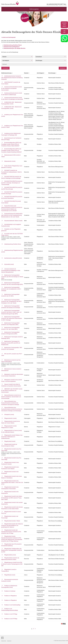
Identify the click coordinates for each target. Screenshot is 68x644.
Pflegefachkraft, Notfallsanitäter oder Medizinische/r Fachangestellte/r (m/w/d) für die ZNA (12, 550)
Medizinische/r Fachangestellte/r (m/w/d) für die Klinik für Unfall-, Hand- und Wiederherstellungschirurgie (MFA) (11, 312)
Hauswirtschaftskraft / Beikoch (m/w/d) (13, 221)
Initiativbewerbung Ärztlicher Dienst (13, 45)
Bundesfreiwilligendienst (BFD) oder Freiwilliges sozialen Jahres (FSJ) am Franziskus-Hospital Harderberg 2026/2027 (11, 150)
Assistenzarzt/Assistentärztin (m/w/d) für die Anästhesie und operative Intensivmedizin (11, 88)
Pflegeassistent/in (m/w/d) (10, 418)
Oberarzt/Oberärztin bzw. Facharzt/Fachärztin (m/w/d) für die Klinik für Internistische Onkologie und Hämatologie (12, 409)
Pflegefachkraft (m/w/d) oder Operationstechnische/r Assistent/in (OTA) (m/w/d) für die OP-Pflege (11, 532)
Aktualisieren (63, 68)
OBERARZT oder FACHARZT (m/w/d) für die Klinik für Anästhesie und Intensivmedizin (12, 391)
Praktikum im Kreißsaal (10, 591)
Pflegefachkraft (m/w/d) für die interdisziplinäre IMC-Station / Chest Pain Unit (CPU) (12, 482)
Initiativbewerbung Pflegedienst (11, 47)
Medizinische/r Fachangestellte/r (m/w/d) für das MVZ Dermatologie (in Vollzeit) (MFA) (12, 277)
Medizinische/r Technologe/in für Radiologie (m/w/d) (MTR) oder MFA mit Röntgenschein (11, 343)
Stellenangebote (34, 9)
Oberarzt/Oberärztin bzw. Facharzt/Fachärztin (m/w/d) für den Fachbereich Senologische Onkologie (10, 403)
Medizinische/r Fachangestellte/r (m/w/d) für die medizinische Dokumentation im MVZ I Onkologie (12, 318)
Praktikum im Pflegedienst (10, 596)
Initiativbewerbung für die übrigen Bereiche (14, 48)
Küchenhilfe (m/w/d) (9, 264)
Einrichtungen (53, 73)
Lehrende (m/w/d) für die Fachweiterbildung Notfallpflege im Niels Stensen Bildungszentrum (11, 271)
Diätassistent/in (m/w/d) (10, 161)
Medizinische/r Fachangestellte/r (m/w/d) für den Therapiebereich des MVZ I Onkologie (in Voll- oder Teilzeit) (11, 301)
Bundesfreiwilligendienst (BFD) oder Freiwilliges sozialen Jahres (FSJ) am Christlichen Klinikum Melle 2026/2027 (11, 144)
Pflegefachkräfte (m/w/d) (10, 555)
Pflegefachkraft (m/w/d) (10, 441)
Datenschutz (4, 641)
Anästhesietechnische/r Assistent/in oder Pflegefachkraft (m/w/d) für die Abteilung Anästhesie (12, 78)
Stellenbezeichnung (7, 73)
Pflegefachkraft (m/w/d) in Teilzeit (12, 521)
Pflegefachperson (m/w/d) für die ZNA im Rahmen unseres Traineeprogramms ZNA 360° (12, 564)
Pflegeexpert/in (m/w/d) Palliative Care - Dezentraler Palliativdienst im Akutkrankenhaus (12, 437)
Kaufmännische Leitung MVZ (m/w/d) (13, 258)
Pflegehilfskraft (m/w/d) (10, 575)
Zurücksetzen (5, 68)
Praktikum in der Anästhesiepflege (12, 605)
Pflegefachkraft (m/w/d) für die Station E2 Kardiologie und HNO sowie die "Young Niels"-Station (12, 498)
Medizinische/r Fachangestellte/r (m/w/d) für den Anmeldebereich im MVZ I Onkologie (11, 289)
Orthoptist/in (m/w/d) (9, 415)
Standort (27, 73)
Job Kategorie (41, 73)
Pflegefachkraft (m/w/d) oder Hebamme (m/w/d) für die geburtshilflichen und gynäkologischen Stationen (12, 525)
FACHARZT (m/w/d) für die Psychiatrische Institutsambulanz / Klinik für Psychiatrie (12, 172)
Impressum (9, 641)
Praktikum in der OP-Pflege (11, 614)
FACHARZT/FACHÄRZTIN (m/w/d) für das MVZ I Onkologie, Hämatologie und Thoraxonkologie (12, 183)
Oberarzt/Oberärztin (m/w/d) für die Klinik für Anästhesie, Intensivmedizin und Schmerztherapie (11, 397)
